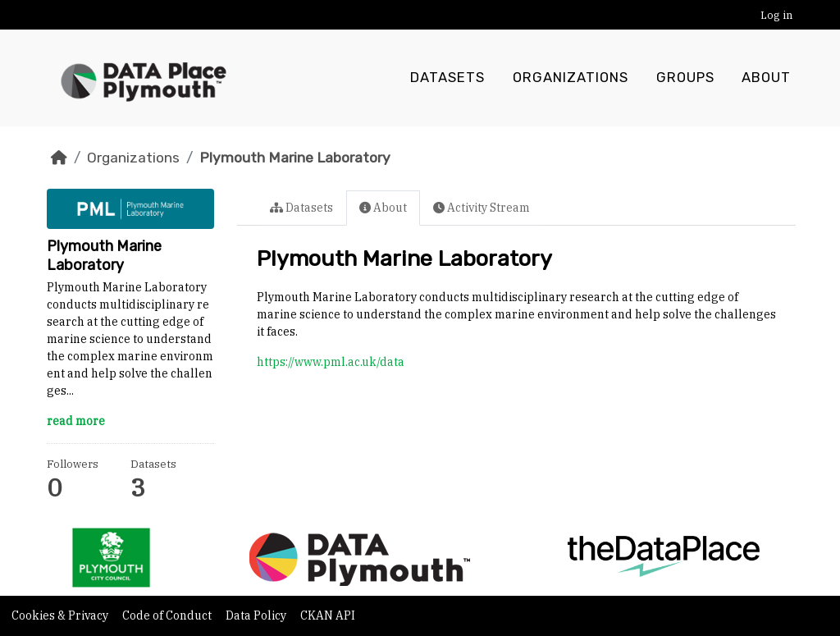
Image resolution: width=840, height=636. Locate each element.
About (766, 78)
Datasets (447, 78)
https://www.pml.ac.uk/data (331, 362)
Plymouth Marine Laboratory (295, 158)
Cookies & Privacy (61, 615)
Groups (685, 78)
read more (76, 421)
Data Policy (257, 615)
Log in (776, 15)
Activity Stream (482, 208)
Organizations (571, 78)
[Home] (59, 158)
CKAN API (328, 615)
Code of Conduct (168, 615)
